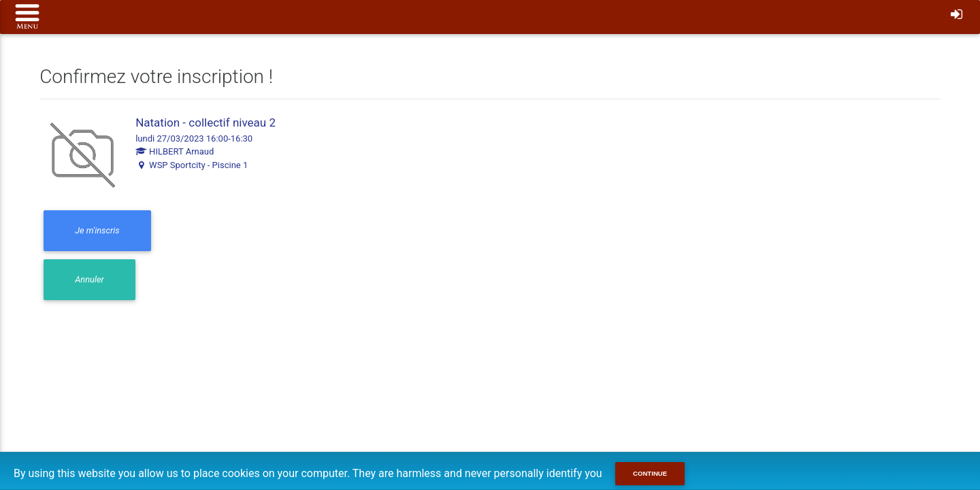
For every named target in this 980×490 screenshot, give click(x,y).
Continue (650, 473)
